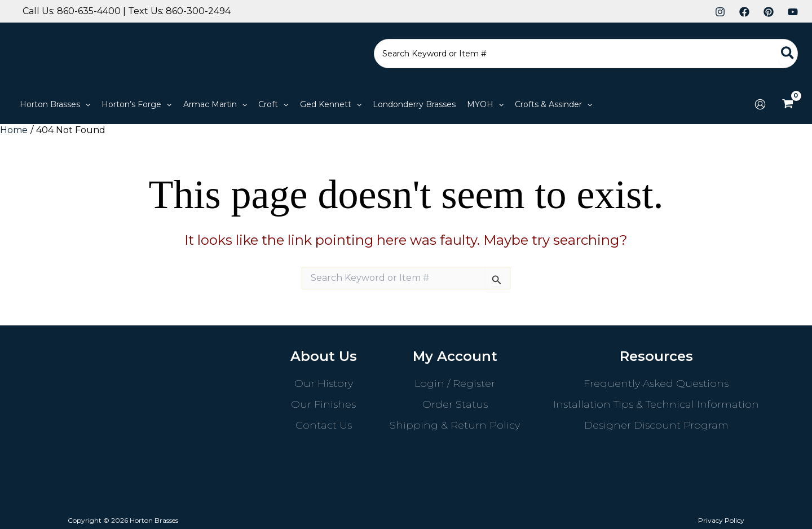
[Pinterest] (769, 12)
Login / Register (455, 383)
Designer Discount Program (656, 425)
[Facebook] (744, 12)
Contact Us (324, 425)
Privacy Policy (721, 520)
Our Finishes (323, 404)
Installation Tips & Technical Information (656, 404)
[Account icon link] (760, 104)
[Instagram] (720, 12)
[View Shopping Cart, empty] (787, 104)
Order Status (455, 404)
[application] (85, 104)
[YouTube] (793, 12)
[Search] (788, 54)
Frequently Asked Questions (656, 383)
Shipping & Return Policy (455, 425)
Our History (324, 383)
